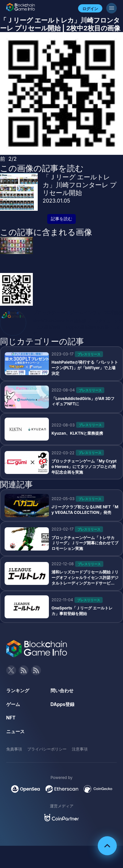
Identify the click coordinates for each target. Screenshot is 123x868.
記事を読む (61, 219)
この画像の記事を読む (42, 168)
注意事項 (80, 749)
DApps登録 (62, 704)
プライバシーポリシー (47, 749)
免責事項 (14, 749)
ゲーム (13, 704)
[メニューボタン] (112, 8)
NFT (11, 718)
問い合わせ (62, 690)
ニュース (15, 731)
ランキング (18, 690)
